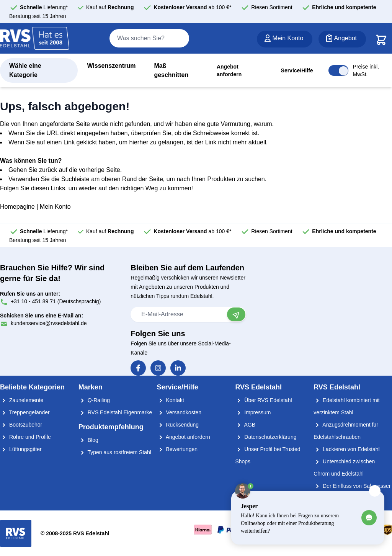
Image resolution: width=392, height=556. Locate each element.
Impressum (253, 412)
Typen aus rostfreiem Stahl (115, 452)
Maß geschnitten (171, 70)
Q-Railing (94, 400)
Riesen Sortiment (272, 7)
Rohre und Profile (25, 437)
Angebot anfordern (229, 70)
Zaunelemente (22, 400)
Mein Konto (55, 207)
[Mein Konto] (285, 39)
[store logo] (35, 39)
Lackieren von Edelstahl (347, 449)
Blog (88, 440)
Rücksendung (178, 425)
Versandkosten (179, 412)
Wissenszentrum (111, 66)
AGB (245, 425)
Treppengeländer (25, 412)
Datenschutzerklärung (266, 437)
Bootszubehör (21, 425)
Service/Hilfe (297, 70)
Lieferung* (44, 7)
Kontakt (171, 400)
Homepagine (17, 207)
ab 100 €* (192, 7)
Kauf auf (110, 7)
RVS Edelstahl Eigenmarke (115, 412)
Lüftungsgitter (21, 449)
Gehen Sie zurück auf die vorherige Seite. (65, 170)
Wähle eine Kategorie (25, 70)
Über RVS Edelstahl (263, 400)
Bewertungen (177, 449)
